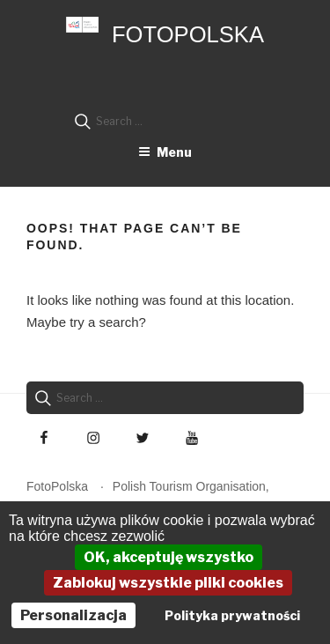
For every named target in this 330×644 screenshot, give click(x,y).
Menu (165, 152)
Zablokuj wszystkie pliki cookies (168, 583)
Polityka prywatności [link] (232, 615)
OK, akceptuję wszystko (169, 557)
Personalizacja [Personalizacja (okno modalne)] (73, 615)
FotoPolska (188, 34)
